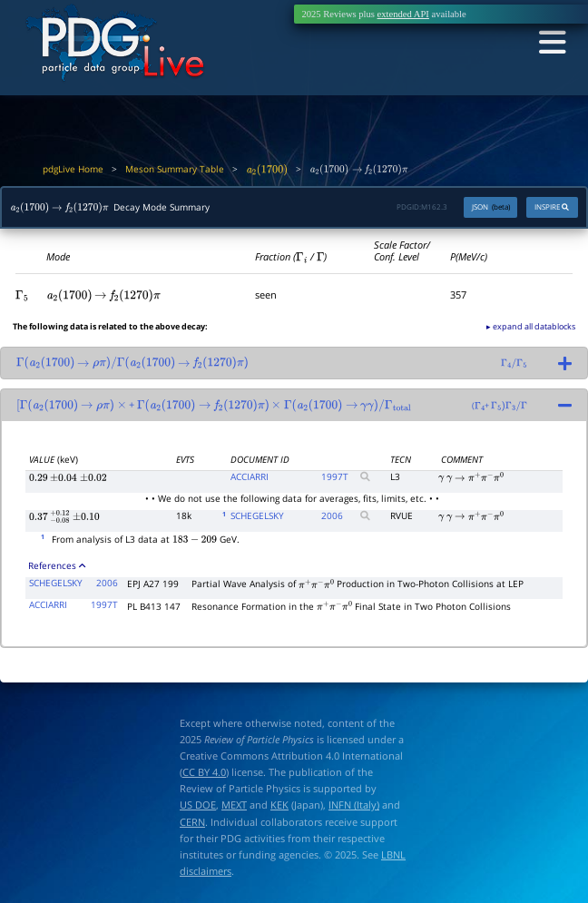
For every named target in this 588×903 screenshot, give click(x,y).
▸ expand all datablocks (531, 326)
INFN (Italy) (354, 805)
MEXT (234, 805)
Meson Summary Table (175, 169)
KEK (279, 805)
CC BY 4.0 (204, 772)
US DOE (198, 805)
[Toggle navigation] (550, 43)
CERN (192, 822)
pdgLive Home (73, 169)
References (56, 566)
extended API (403, 14)
